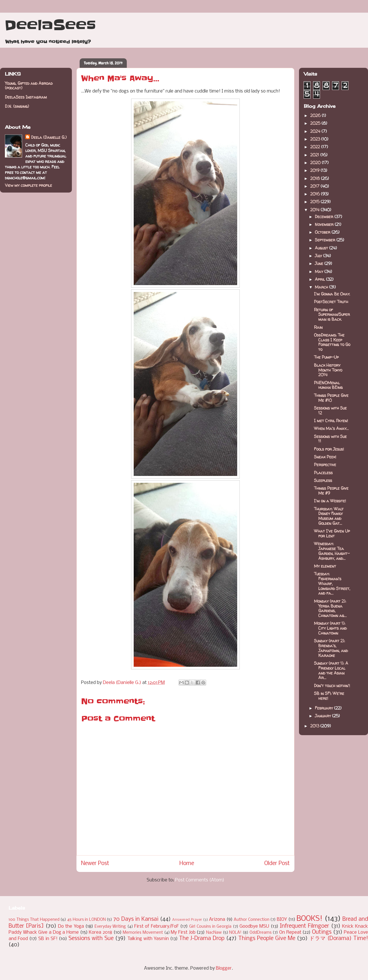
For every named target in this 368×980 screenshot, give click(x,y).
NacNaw (214, 933)
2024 (316, 131)
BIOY (282, 920)
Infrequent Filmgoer (304, 926)
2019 (315, 170)
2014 (315, 210)
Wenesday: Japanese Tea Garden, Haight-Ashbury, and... (332, 551)
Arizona (217, 920)
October (323, 232)
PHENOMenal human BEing (328, 385)
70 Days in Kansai (136, 919)
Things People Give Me (267, 939)
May (320, 271)
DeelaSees (50, 25)
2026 (316, 115)
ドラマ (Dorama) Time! (339, 939)
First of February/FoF (157, 926)
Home (187, 864)
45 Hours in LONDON (87, 920)
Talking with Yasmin (148, 939)
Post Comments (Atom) (200, 880)
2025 (316, 123)
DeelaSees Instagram (26, 97)
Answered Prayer (187, 920)
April (320, 279)
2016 (316, 194)
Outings (322, 932)
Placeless (323, 473)
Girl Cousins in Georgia (210, 927)
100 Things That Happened (34, 920)
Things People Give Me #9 (331, 491)
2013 (315, 726)
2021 (315, 155)
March (322, 287)
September (326, 240)
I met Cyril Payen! (331, 421)
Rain (318, 327)
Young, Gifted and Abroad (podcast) (29, 86)
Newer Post (95, 864)
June (320, 263)
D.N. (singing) (17, 106)
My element (325, 566)
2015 (315, 202)
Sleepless (323, 480)
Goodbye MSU (254, 926)
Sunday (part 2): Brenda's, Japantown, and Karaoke (331, 648)
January (323, 716)
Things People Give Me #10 (331, 398)
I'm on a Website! (330, 501)
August (322, 248)
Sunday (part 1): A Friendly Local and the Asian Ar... (331, 670)
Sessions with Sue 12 (330, 410)
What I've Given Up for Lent (332, 533)
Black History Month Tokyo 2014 (328, 370)
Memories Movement (143, 933)
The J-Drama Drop (202, 939)
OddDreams (261, 933)
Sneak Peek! (325, 457)
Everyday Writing (110, 927)
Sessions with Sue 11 (330, 439)
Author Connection (252, 920)
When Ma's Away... (331, 428)
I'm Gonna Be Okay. (332, 294)
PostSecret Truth (331, 302)
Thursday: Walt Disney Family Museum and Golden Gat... (329, 516)
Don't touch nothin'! (332, 686)
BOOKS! (309, 919)
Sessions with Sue (91, 939)
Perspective (325, 465)
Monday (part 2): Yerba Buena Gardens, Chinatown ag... (330, 608)
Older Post (277, 864)
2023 (316, 139)
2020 (316, 163)
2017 (315, 186)
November (325, 224)
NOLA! (235, 933)
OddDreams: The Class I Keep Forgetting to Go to (332, 342)
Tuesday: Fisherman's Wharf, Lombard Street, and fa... (332, 583)
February (324, 708)
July (319, 256)
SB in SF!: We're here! (329, 696)
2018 (316, 178)
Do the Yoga (71, 926)
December (325, 217)
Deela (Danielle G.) (49, 137)
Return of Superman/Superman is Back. (332, 315)
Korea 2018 (100, 932)
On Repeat (290, 932)
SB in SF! (48, 939)
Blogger (224, 968)
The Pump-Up (326, 357)
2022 (316, 147)
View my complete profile (28, 185)
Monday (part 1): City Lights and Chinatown (330, 628)
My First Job (183, 932)
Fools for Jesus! (329, 449)
